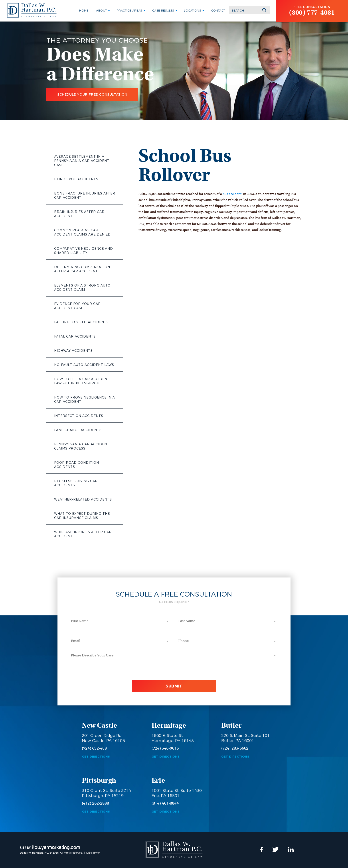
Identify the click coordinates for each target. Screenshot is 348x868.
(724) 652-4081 (95, 748)
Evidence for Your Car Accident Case (77, 306)
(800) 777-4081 (312, 13)
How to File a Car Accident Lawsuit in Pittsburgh (82, 381)
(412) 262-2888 (95, 803)
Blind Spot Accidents (76, 179)
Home (84, 11)
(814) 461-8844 (165, 803)
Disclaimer (93, 853)
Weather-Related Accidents (83, 499)
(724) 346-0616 (165, 748)
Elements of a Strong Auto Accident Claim (82, 288)
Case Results (163, 11)
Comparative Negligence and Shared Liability (84, 251)
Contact (218, 11)
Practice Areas (130, 11)
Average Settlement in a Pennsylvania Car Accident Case (82, 161)
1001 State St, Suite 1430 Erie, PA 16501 (177, 793)
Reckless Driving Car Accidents (76, 483)
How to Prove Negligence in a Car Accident (85, 400)
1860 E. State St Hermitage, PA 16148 (173, 738)
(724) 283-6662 (235, 748)
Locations (193, 11)
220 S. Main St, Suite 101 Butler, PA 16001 (245, 738)
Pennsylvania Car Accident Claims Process (82, 446)
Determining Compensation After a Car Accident (82, 269)
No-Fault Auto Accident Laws (84, 365)
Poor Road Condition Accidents (77, 465)
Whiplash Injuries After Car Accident (83, 534)
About (101, 11)
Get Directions (96, 757)
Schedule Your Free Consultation (92, 94)
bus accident (232, 194)
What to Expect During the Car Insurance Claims (82, 516)
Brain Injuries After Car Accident (79, 214)
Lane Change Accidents (78, 430)
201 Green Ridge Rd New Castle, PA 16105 (103, 738)
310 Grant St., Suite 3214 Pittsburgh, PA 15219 (106, 793)
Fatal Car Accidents (75, 336)
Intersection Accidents (79, 416)
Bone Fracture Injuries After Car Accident (85, 195)
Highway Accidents (73, 351)
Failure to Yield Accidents (81, 322)
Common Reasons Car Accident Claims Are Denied (82, 232)
